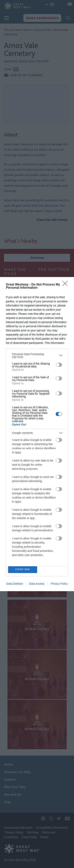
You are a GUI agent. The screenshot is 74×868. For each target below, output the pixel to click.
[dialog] (37, 434)
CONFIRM (23, 570)
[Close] (66, 285)
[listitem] (37, 356)
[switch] (59, 365)
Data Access (37, 584)
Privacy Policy (59, 584)
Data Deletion (15, 584)
